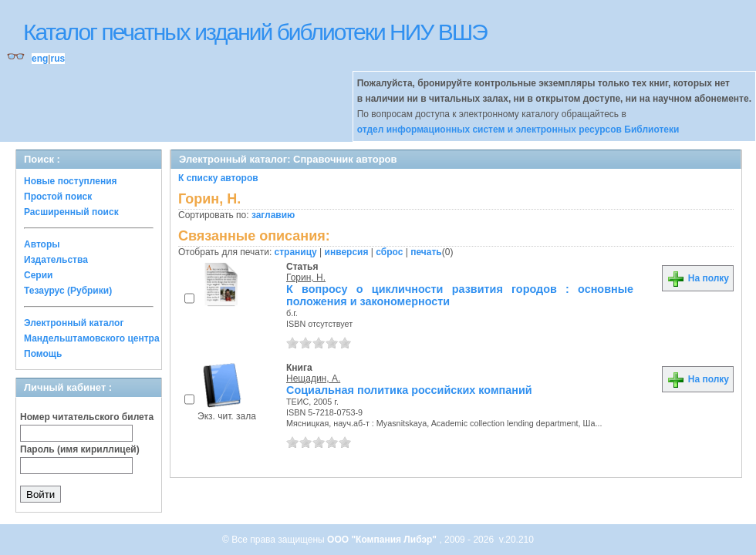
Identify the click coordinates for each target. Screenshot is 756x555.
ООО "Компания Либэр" (383, 540)
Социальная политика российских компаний (409, 390)
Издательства (56, 260)
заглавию (273, 215)
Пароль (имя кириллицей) (80, 449)
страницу (296, 252)
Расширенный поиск (71, 212)
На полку (698, 278)
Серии (38, 275)
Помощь (43, 354)
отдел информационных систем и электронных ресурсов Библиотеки (518, 129)
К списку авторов (218, 178)
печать (426, 252)
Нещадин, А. (313, 378)
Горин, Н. (306, 277)
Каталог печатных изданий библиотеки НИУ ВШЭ (255, 32)
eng (40, 59)
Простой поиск (58, 197)
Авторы (42, 244)
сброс (389, 252)
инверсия (347, 252)
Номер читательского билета (87, 417)
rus (57, 59)
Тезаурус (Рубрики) (68, 291)
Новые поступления (71, 181)
